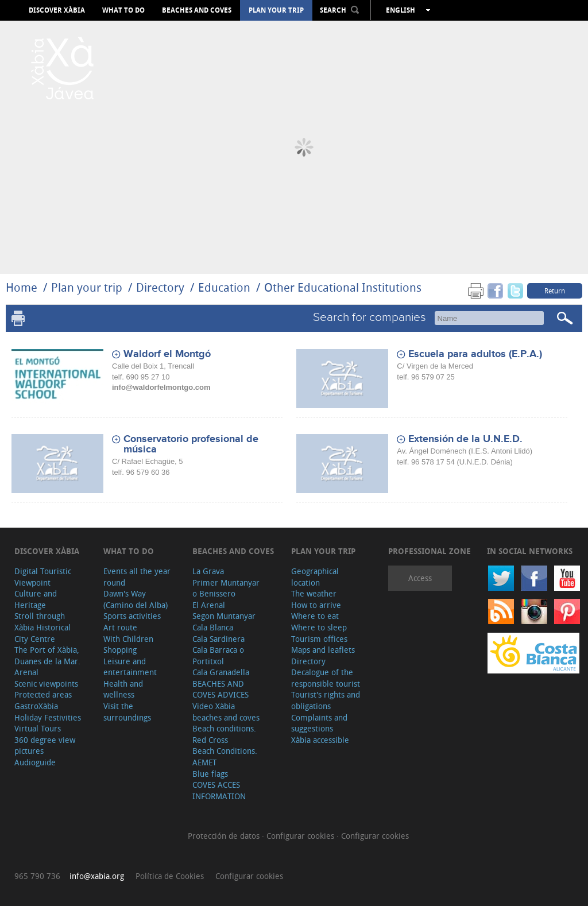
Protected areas (43, 694)
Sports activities (132, 616)
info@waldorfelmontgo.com (161, 387)
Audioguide (35, 762)
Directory (160, 287)
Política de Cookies (170, 876)
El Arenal (209, 605)
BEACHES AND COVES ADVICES (220, 689)
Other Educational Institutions (343, 287)
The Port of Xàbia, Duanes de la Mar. (47, 655)
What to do (123, 10)
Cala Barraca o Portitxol (218, 655)
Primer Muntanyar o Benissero (226, 588)
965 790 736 (37, 876)
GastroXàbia (36, 706)
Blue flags (210, 774)
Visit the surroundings (127, 712)
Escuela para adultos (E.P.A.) (475, 354)
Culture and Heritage (36, 599)
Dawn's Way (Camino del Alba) (136, 599)
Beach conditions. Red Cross (224, 734)
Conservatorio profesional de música (191, 444)
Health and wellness (123, 689)
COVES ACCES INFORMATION (219, 790)
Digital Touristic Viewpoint (43, 577)
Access (420, 578)
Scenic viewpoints (46, 684)
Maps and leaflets (323, 650)
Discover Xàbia (57, 10)
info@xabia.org (97, 876)
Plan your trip (276, 10)
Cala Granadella (221, 672)
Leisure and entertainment (130, 667)
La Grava (208, 571)
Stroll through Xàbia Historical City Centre (42, 627)
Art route (120, 627)
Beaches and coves (197, 10)
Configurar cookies (301, 836)
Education (224, 287)
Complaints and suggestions (319, 723)
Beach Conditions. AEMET (225, 756)
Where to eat (315, 616)
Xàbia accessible (320, 740)
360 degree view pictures (45, 746)
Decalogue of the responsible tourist (326, 678)
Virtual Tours (38, 728)
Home (22, 287)
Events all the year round (137, 577)
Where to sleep (319, 627)
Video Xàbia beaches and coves (226, 712)
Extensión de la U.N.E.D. (465, 439)
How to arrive (316, 605)
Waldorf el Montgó (167, 354)
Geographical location (315, 577)
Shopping (120, 650)
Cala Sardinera (218, 639)
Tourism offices (319, 639)
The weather (314, 593)
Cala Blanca (213, 627)
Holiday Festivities (48, 717)
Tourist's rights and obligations (326, 700)
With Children (128, 639)
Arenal (26, 672)
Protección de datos (225, 836)
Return (555, 291)
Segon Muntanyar (224, 616)
